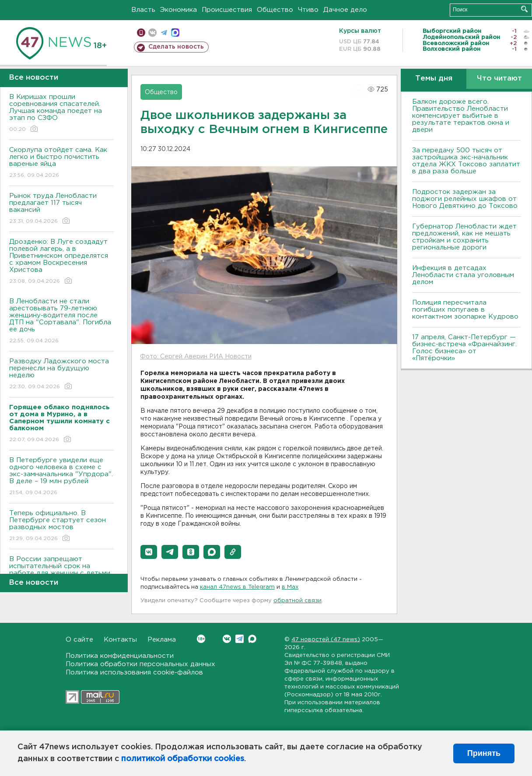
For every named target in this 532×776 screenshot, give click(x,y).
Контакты (120, 640)
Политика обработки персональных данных (140, 664)
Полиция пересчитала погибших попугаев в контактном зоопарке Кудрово (465, 310)
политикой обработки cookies (183, 759)
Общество (275, 10)
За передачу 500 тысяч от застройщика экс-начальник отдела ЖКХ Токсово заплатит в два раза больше (466, 161)
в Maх (290, 587)
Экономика (178, 10)
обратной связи (297, 601)
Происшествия (227, 10)
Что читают (499, 79)
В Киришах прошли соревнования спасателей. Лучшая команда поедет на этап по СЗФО (61, 114)
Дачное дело (345, 10)
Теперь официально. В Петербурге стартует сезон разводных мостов (61, 526)
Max (252, 639)
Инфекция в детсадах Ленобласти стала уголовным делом (463, 275)
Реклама (162, 640)
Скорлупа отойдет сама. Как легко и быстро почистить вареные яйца (61, 163)
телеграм (164, 33)
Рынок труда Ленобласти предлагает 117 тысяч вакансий (61, 209)
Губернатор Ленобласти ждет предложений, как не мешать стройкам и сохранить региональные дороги (464, 237)
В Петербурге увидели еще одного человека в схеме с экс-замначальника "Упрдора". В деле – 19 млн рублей (61, 477)
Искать (524, 9)
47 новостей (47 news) (326, 640)
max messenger (175, 33)
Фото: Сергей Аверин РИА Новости (196, 357)
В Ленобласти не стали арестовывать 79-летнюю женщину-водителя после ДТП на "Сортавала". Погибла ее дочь (61, 321)
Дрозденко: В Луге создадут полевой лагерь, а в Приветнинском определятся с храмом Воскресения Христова (61, 262)
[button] (149, 552)
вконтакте (152, 33)
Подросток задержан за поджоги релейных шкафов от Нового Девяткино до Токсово (465, 199)
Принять (484, 753)
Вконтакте (201, 639)
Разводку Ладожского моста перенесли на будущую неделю (61, 374)
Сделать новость (176, 47)
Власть (143, 10)
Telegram (240, 639)
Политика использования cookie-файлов (134, 672)
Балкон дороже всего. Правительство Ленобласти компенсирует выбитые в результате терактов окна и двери (461, 116)
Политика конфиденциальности (120, 656)
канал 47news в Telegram (237, 587)
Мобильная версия (141, 33)
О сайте (79, 640)
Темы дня (434, 79)
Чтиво (308, 10)
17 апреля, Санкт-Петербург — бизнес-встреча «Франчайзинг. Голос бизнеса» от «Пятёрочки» (464, 348)
